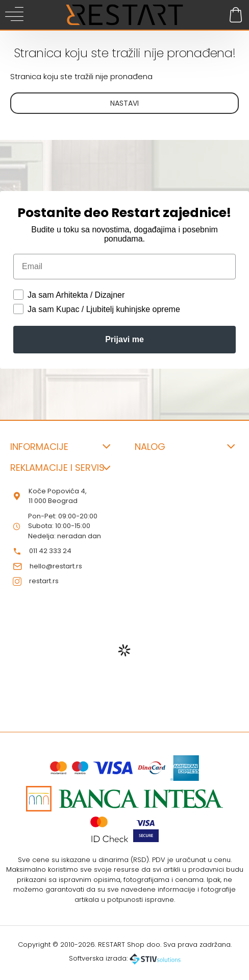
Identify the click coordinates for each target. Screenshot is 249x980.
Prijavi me (124, 339)
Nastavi (124, 103)
